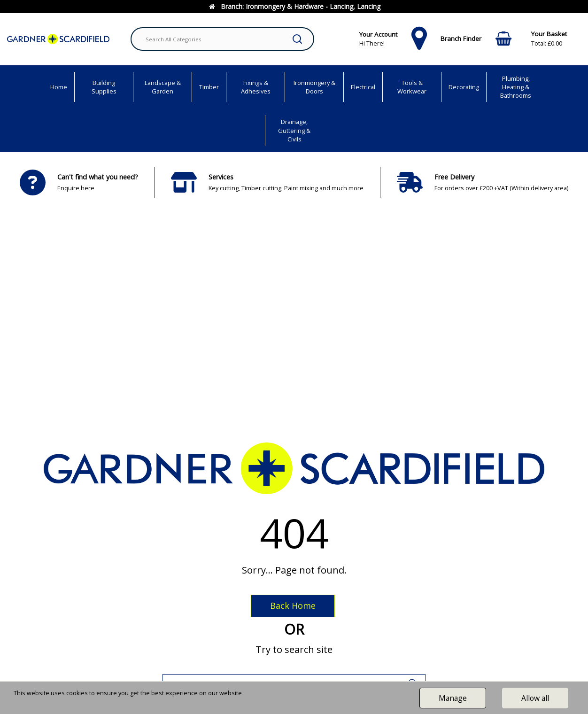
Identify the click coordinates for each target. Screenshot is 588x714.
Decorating (464, 87)
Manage (453, 698)
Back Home (293, 605)
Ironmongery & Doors (314, 87)
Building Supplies (104, 87)
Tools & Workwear (412, 87)
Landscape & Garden (163, 87)
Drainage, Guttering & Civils (294, 130)
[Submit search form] (297, 39)
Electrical (363, 87)
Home (59, 87)
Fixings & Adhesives (256, 87)
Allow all (535, 698)
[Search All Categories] (222, 39)
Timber (209, 87)
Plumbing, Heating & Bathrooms (516, 87)
